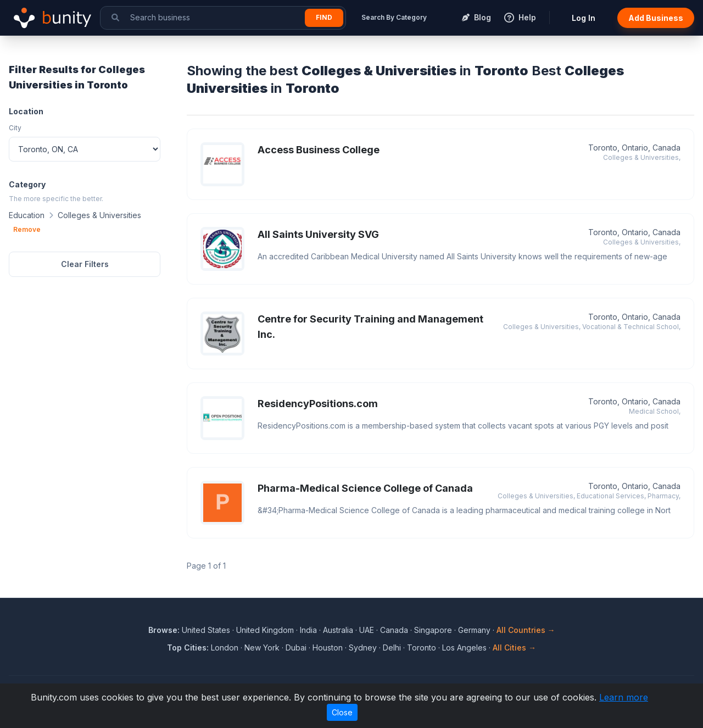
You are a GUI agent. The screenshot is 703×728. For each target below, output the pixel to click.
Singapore (433, 630)
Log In (584, 18)
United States (206, 630)
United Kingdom (265, 630)
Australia (338, 630)
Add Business (656, 18)
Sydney (363, 648)
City (15, 128)
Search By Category (394, 17)
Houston (328, 648)
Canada (394, 630)
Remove (27, 229)
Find (324, 17)
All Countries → (526, 630)
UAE (367, 630)
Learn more (624, 697)
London (225, 648)
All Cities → (514, 648)
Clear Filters (85, 264)
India (308, 630)
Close (342, 712)
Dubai (296, 648)
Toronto (422, 648)
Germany (474, 630)
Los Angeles (464, 648)
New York (262, 648)
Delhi (392, 648)
